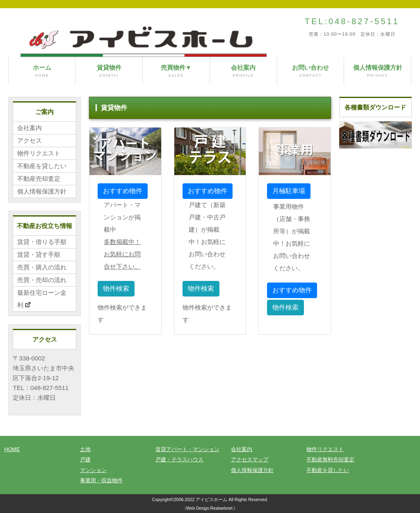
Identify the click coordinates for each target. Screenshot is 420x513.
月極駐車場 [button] (289, 191)
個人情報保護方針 (378, 71)
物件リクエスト (39, 153)
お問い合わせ (311, 71)
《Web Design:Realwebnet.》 (210, 508)
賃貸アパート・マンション (187, 449)
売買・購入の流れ (42, 267)
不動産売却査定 (39, 179)
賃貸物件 (109, 71)
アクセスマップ (250, 459)
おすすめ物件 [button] (123, 191)
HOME (12, 449)
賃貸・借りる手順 (42, 242)
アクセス (30, 140)
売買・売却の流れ (42, 280)
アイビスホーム (211, 499)
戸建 (85, 459)
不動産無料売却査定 (330, 459)
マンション (93, 470)
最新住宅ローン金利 (42, 299)
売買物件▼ (176, 71)
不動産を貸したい (42, 166)
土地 (85, 449)
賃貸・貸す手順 (39, 254)
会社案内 (243, 71)
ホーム (42, 71)
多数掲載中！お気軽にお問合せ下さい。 (122, 254)
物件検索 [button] (116, 288)
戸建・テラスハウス (179, 459)
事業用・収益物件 (101, 480)
